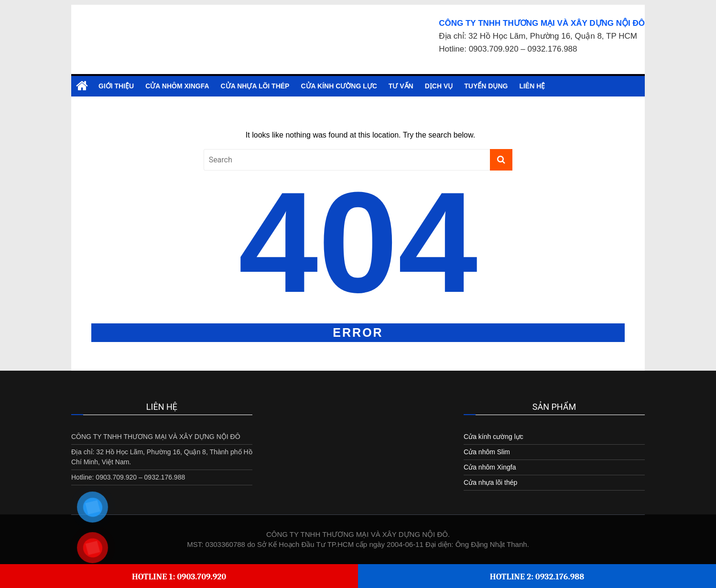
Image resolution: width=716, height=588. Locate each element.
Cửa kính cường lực (339, 86)
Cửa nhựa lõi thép (255, 86)
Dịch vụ (439, 86)
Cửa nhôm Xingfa (177, 86)
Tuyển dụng (486, 86)
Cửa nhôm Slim (487, 452)
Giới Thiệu (116, 86)
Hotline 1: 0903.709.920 (179, 577)
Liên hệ (532, 86)
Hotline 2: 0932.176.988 (537, 577)
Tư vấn (401, 86)
